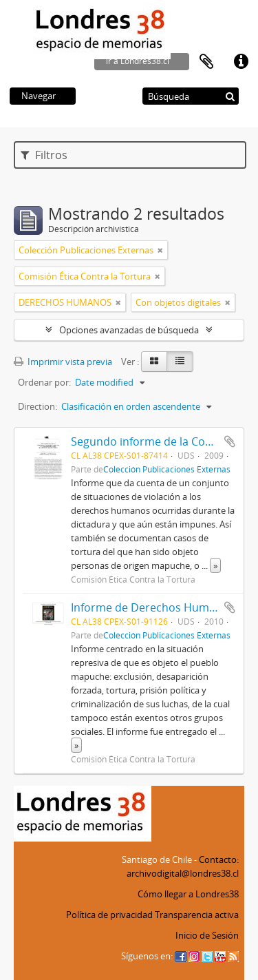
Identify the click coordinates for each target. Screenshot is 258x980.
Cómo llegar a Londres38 (188, 894)
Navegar (39, 96)
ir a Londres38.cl (138, 61)
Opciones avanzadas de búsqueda (129, 330)
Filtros (44, 155)
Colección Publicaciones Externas (167, 469)
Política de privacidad (109, 915)
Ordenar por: (44, 382)
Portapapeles (206, 62)
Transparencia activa (197, 915)
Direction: (37, 406)
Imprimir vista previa (63, 362)
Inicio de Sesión (207, 935)
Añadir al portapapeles (230, 441)
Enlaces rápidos (241, 62)
